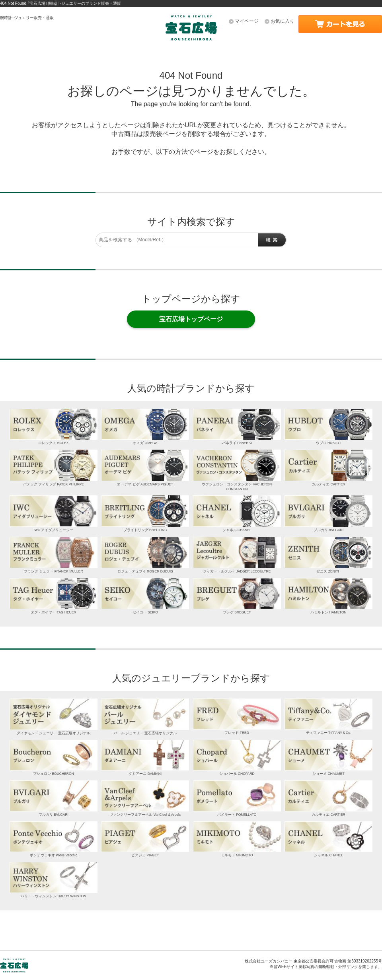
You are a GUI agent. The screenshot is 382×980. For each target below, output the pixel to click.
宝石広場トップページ (191, 319)
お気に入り (283, 21)
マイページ (247, 21)
